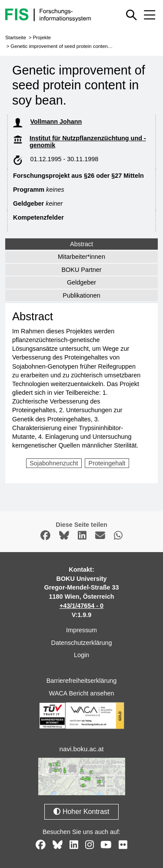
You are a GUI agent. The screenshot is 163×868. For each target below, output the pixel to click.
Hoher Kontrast (81, 812)
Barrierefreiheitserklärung (82, 681)
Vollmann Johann (56, 122)
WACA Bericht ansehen (82, 693)
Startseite (16, 37)
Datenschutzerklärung (82, 643)
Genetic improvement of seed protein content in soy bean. (74, 46)
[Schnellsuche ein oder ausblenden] (132, 15)
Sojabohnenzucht (54, 463)
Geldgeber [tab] (81, 282)
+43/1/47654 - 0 (81, 606)
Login (81, 655)
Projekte (42, 37)
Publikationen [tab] (81, 295)
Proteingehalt (107, 463)
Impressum (81, 630)
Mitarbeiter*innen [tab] (81, 257)
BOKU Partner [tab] (82, 270)
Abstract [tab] (81, 244)
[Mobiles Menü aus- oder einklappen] (150, 15)
